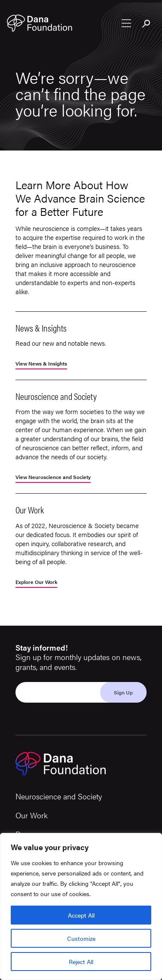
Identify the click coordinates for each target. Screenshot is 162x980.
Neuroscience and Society (59, 796)
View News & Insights (41, 364)
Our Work (32, 815)
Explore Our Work (36, 582)
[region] (81, 906)
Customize (81, 938)
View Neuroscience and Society (53, 478)
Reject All (81, 962)
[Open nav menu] (126, 23)
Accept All (81, 915)
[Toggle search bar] (147, 24)
